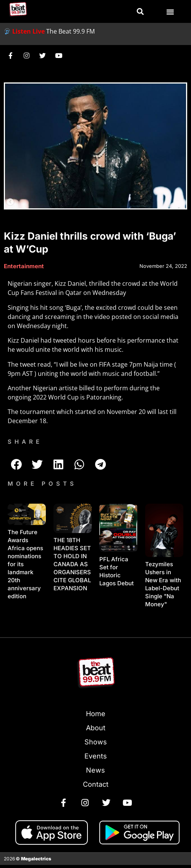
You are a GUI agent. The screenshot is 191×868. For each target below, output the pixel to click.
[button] (140, 12)
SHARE (25, 442)
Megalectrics (36, 859)
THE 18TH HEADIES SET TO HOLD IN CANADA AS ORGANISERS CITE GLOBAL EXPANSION (72, 564)
